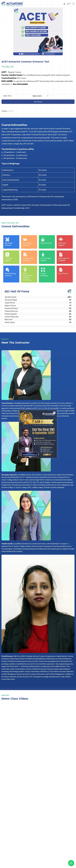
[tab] (15, 123)
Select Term (7, 96)
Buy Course (38, 102)
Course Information (14, 125)
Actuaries (11, 111)
